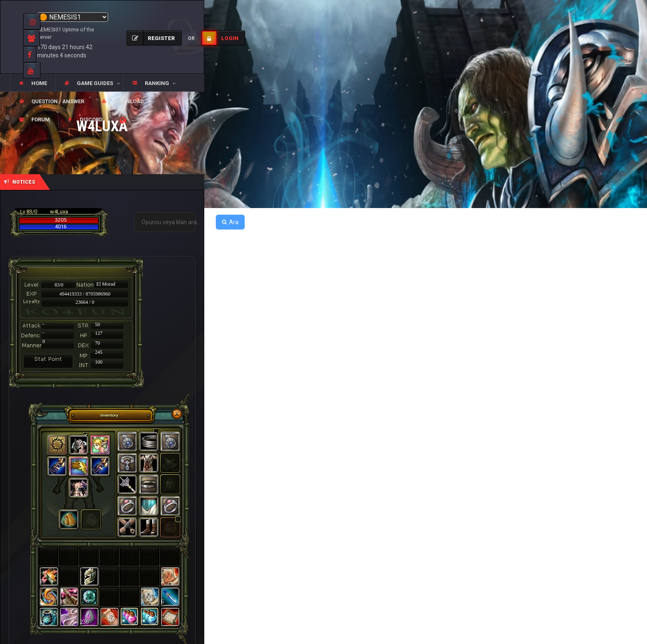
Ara (230, 222)
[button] (89, 83)
